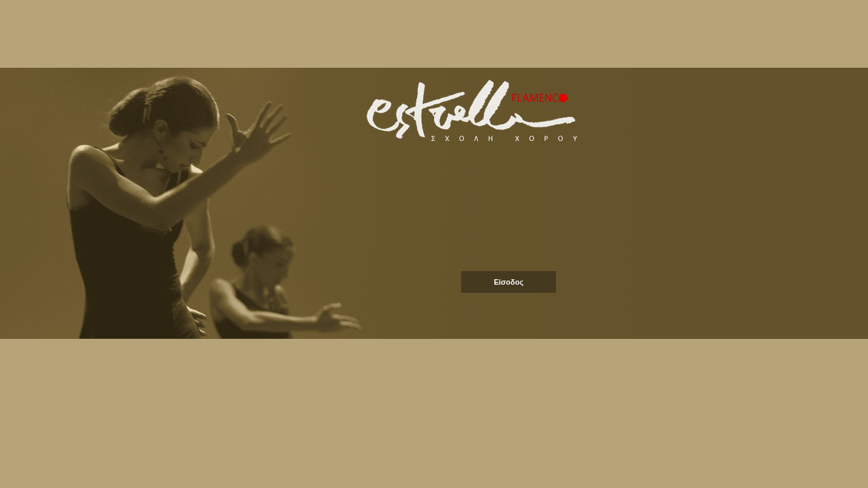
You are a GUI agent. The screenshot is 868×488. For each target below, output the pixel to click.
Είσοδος (509, 282)
